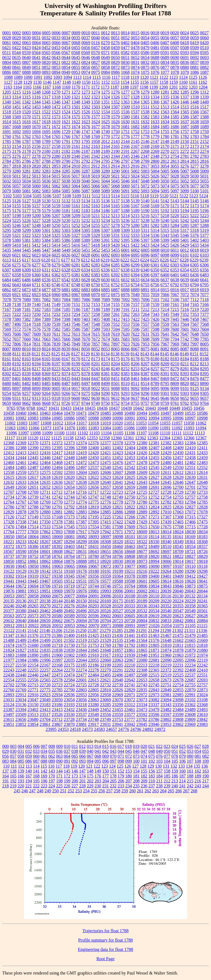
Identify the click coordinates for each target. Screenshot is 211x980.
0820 (46, 62)
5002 (135, 171)
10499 (178, 413)
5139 (135, 201)
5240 (165, 221)
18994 (154, 561)
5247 (26, 225)
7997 (195, 344)
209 (144, 781)
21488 (9, 640)
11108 (153, 433)
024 (175, 746)
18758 (45, 556)
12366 (189, 438)
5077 (195, 186)
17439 (166, 522)
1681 (125, 127)
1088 (8, 77)
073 (136, 756)
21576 (154, 640)
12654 (69, 487)
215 (190, 781)
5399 (165, 240)
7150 (66, 304)
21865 (142, 650)
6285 (115, 265)
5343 (165, 235)
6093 (115, 255)
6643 (16, 285)
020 (144, 746)
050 (167, 751)
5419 (105, 245)
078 (175, 756)
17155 (45, 517)
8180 (155, 359)
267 (186, 791)
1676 (86, 127)
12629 (178, 477)
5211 (95, 216)
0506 (165, 48)
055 (206, 751)
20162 (93, 601)
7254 (76, 314)
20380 (21, 611)
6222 (125, 260)
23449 (93, 710)
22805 (93, 690)
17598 (118, 527)
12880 (45, 512)
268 (194, 791)
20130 (178, 596)
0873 (125, 67)
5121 (174, 196)
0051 (115, 38)
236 (144, 786)
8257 (155, 369)
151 (113, 771)
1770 (105, 137)
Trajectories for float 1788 (105, 931)
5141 (155, 201)
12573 (33, 472)
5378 (7, 240)
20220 (166, 601)
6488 (36, 280)
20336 (142, 606)
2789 (56, 161)
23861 (45, 724)
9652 (185, 398)
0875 (145, 67)
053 (190, 751)
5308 (115, 230)
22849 (166, 690)
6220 (115, 260)
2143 (115, 141)
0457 (96, 48)
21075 (178, 626)
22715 (33, 685)
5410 (16, 245)
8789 (155, 384)
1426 (175, 102)
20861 (190, 621)
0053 (135, 38)
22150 (21, 665)
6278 (46, 265)
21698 (45, 645)
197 (52, 781)
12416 (45, 453)
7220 (204, 309)
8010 (26, 349)
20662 (57, 621)
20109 (142, 596)
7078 (7, 300)
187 (182, 776)
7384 (36, 319)
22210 (130, 665)
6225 (155, 260)
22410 (202, 670)
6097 (155, 255)
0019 (165, 33)
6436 (195, 275)
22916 (33, 695)
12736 (21, 497)
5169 (155, 206)
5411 (26, 245)
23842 (202, 719)
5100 (195, 191)
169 (44, 776)
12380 (142, 443)
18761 (57, 556)
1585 (175, 117)
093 (82, 761)
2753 (165, 156)
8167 (66, 359)
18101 (130, 537)
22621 (105, 680)
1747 (86, 132)
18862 (45, 561)
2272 (185, 151)
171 (59, 776)
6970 (96, 295)
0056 (165, 38)
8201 (96, 364)
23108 (202, 700)
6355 (195, 270)
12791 (57, 507)
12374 (81, 443)
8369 (46, 374)
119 (74, 766)
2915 (125, 166)
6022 (26, 255)
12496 (69, 467)
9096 (165, 388)
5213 (115, 216)
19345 (69, 576)
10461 (33, 413)
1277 (125, 92)
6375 (66, 275)
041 (98, 751)
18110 (142, 537)
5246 (16, 225)
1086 (195, 72)
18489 (154, 547)
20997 (142, 626)
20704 (105, 621)
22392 (178, 670)
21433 (105, 635)
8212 (195, 364)
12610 (154, 472)
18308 (105, 542)
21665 (190, 640)
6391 (105, 275)
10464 (57, 413)
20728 (130, 621)
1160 (183, 82)
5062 (56, 186)
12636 (57, 482)
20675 (69, 621)
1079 (185, 72)
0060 (204, 38)
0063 (26, 43)
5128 (36, 201)
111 (14, 766)
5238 (145, 221)
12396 (69, 448)
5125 (7, 201)
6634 (145, 280)
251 (63, 791)
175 (90, 776)
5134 (86, 201)
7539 (56, 324)
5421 (125, 245)
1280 (155, 92)
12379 (130, 443)
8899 (36, 388)
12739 (33, 497)
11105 (118, 433)
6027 (76, 255)
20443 (33, 611)
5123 (194, 196)
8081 (155, 349)
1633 (155, 122)
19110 (190, 566)
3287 (86, 171)
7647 (185, 334)
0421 (7, 48)
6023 (36, 255)
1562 (155, 112)
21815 (190, 645)
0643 (56, 57)
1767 (76, 137)
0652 (135, 57)
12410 (190, 448)
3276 (185, 166)
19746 (105, 586)
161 (190, 771)
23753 (118, 719)
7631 (145, 334)
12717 (93, 492)
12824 (154, 507)
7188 (96, 309)
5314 (155, 230)
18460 (118, 547)
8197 (56, 364)
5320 (7, 235)
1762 (26, 137)
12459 (202, 458)
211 (159, 781)
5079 (7, 191)
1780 (165, 137)
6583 (76, 280)
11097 (23, 433)
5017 (76, 176)
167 (29, 776)
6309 (26, 270)
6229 (194, 260)
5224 (7, 221)
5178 (36, 211)
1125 (193, 77)
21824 (9, 650)
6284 (105, 265)
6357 (7, 275)
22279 (105, 670)
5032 (7, 181)
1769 (96, 137)
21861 (130, 650)
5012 (26, 176)
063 (59, 756)
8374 (66, 374)
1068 (125, 72)
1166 (37, 87)
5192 (165, 211)
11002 (10, 423)
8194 (36, 364)
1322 (86, 97)
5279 (125, 225)
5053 (195, 181)
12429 (166, 453)
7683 (125, 339)
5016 (66, 176)
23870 (69, 724)
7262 (125, 314)
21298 (166, 631)
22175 (69, 665)
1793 (76, 141)
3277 (195, 166)
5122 (184, 196)
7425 (145, 319)
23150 (33, 705)
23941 (118, 724)
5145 (195, 201)
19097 (166, 566)
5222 (195, 216)
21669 (202, 640)
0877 (165, 67)
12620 (69, 477)
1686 (175, 127)
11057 (177, 423)
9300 (155, 393)
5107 (57, 196)
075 (152, 756)
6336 (105, 270)
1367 (165, 102)
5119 (154, 196)
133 (182, 766)
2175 (7, 151)
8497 (86, 384)
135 (197, 766)
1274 (96, 92)
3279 (7, 171)
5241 (175, 221)
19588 (118, 581)
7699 (155, 339)
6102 (195, 255)
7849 (76, 344)
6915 (165, 290)
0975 (96, 72)
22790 (69, 690)
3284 (56, 171)
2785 (16, 161)
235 (136, 786)
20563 (9, 616)
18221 (9, 542)
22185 (81, 665)
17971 (118, 532)
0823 (76, 62)
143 (52, 771)
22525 (178, 675)
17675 (166, 527)
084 (13, 761)
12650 (21, 487)
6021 (16, 255)
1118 (125, 77)
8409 (46, 379)
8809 (175, 384)
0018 (155, 33)
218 (5, 786)
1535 (115, 112)
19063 (57, 566)
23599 (178, 714)
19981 (93, 591)
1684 (155, 127)
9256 (16, 393)
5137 (115, 201)
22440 (21, 675)
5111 (86, 196)
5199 (26, 216)
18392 (57, 547)
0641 (36, 57)
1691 (7, 132)
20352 (166, 606)
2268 (145, 151)
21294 (154, 631)
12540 (105, 467)
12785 (202, 502)
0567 (66, 53)
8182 (165, 359)
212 (167, 781)
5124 (204, 196)
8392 (175, 374)
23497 (9, 714)
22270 (69, 670)
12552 (202, 467)
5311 (145, 230)
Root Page (105, 959)
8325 (16, 374)
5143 (175, 201)
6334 (86, 270)
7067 (175, 295)
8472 (175, 379)
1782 (185, 137)
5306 (96, 230)
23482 (166, 710)
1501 (76, 107)
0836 (185, 62)
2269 (155, 151)
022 (159, 746)
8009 (16, 349)
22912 (21, 695)
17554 (93, 527)
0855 (76, 67)
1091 (38, 77)
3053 (155, 166)
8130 (95, 354)
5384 (46, 240)
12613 (190, 472)
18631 (81, 551)
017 (121, 746)
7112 (195, 300)
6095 (135, 255)
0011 (95, 33)
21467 (166, 635)
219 (13, 786)
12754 (166, 497)
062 (52, 756)
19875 (202, 586)
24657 (112, 729)
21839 (69, 650)
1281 (165, 92)
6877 (46, 290)
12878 (21, 512)
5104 (27, 196)
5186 (105, 211)
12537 (93, 467)
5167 (135, 206)
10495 (154, 413)
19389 (142, 576)
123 (105, 766)
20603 (118, 616)
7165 (195, 304)
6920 (7, 295)
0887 (16, 72)
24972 (160, 729)
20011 (154, 591)
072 (129, 756)
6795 (204, 285)
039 (82, 751)
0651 (125, 57)
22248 (21, 670)
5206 (46, 216)
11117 (10, 438)
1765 (56, 137)
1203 (193, 87)
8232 (76, 369)
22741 (130, 685)
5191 (155, 211)
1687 (185, 127)
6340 (145, 270)
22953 (81, 695)
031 (21, 751)
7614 (86, 334)
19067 (94, 566)
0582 (125, 53)
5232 (86, 221)
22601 (81, 680)
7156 (125, 304)
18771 (81, 556)
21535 (118, 640)
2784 (7, 161)
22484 (93, 675)
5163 (96, 206)
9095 (155, 388)
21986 (33, 660)
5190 (145, 211)
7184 (56, 309)
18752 (33, 556)
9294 (135, 393)
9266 (66, 393)
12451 (105, 458)
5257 (105, 225)
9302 (175, 393)
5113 (106, 196)
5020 (105, 176)
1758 (195, 132)
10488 (118, 413)
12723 (118, 492)
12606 (105, 472)
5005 (165, 171)
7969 (175, 344)
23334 (142, 705)
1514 (175, 107)
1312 (204, 92)
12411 (202, 448)
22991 (190, 695)
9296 (145, 393)
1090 (28, 77)
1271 (66, 92)
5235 (115, 221)
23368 (202, 705)
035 (52, 751)
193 (21, 781)
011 (75, 746)
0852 (46, 67)
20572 (21, 616)
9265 (56, 393)
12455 (154, 458)
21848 (105, 650)
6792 (175, 285)
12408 (166, 448)
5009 (204, 171)
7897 (115, 344)
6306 (204, 265)
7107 (185, 300)
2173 (195, 146)
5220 (175, 216)
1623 (86, 122)
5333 (135, 235)
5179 (46, 211)
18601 (45, 551)
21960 (166, 655)
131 (166, 766)
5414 (56, 245)
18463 (130, 547)
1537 (135, 112)
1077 (165, 72)
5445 (26, 250)
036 (59, 751)
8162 (16, 359)
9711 (56, 403)
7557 (145, 324)
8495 (76, 384)
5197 (7, 216)
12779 (130, 502)
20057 (21, 596)
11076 (70, 428)
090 (59, 761)
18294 (69, 542)
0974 (86, 72)
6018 (195, 250)
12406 (142, 448)
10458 (9, 413)
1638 (195, 122)
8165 (46, 359)
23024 (202, 695)
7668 (76, 339)
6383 (96, 275)
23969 (190, 724)
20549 (190, 611)
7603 (195, 329)
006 (36, 746)
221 (29, 786)
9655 (195, 398)
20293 (93, 606)
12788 (33, 507)
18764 (69, 556)
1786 (16, 141)
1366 (155, 102)
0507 (175, 48)
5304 (76, 230)
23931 (105, 724)
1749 (105, 132)
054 (198, 751)
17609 (130, 527)
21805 (154, 645)
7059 (155, 295)
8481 (16, 384)
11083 (94, 428)
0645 (76, 57)
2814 (185, 161)
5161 (76, 206)
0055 (155, 38)
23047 (33, 700)
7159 (155, 304)
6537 (56, 280)
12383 (178, 443)
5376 (195, 235)
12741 (45, 497)
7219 (195, 309)
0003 (26, 33)
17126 (9, 517)
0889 (36, 72)
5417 (86, 245)
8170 (76, 359)
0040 (96, 38)
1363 (125, 102)
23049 (45, 700)
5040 (86, 181)
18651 (105, 551)
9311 (16, 398)
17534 (57, 527)
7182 (36, 309)
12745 (81, 497)
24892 (148, 729)
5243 (195, 221)
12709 (33, 492)
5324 (46, 235)
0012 (105, 33)
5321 (16, 235)
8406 (26, 379)
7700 (165, 339)
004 (21, 746)
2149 (175, 141)
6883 (86, 290)
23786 (154, 719)
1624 (96, 122)
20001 (130, 591)
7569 (7, 329)
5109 (77, 196)
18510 (166, 547)
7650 (204, 334)
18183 (202, 537)
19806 (142, 586)
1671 (46, 127)
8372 (56, 374)
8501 (115, 384)
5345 (175, 235)
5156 (26, 206)
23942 (130, 724)
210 (152, 781)
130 (159, 766)
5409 (7, 245)
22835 (142, 690)
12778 (118, 502)
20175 (118, 601)
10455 (187, 408)
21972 (190, 655)
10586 (202, 413)
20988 (118, 626)
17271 (154, 517)
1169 (66, 87)
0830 (125, 62)
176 (98, 776)
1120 (144, 77)
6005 (145, 250)
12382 (166, 443)
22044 (81, 660)
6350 (155, 270)
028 (206, 746)
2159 (66, 146)
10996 (178, 418)
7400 (76, 319)
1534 (105, 112)
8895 (7, 388)
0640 (26, 57)
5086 (76, 191)
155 (144, 771)
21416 (81, 635)
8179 (145, 359)
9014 (66, 388)
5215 (135, 216)
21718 (57, 645)
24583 (99, 729)
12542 (130, 467)
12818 (81, 507)
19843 (166, 586)
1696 (56, 132)
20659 (45, 621)
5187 (115, 211)
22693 (202, 680)
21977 (9, 660)
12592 (57, 472)
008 (52, 746)
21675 (21, 645)
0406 (155, 43)
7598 (155, 329)
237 (152, 786)
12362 (141, 438)
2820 (36, 166)
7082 (46, 300)
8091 (204, 349)
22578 (57, 680)
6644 (26, 285)
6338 (125, 270)
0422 (16, 48)
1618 (46, 122)
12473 (93, 463)
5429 (185, 245)
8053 (105, 349)
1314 (16, 97)
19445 (33, 581)
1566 (195, 112)
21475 (178, 635)
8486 (56, 384)
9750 (105, 403)
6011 (175, 250)
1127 (8, 82)
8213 (204, 364)
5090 (115, 191)
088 (44, 761)
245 (17, 791)
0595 (204, 53)
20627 (190, 616)
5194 (185, 211)
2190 (115, 151)
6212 (85, 260)
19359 (105, 576)
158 (167, 771)
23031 (9, 700)
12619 (57, 477)
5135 (96, 201)
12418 (69, 453)
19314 (21, 576)
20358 (190, 606)
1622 (76, 122)
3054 (165, 166)
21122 (9, 631)
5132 (66, 201)
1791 (66, 141)
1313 (7, 97)
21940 (142, 655)
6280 (66, 265)
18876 (69, 561)
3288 (96, 171)
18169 (190, 537)
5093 (145, 191)
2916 (135, 166)
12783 (178, 502)
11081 (81, 428)
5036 (46, 181)
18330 (154, 542)
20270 (45, 606)
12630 (190, 477)
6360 (36, 275)
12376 (93, 443)
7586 (76, 329)
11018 (94, 423)
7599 (165, 329)
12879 (33, 512)
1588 (204, 117)
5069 (125, 186)
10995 (166, 418)
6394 (135, 275)
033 (36, 751)
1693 (26, 132)
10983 (33, 418)
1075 (145, 72)
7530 (46, 324)
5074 (165, 186)
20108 (130, 596)
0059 (195, 38)
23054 (69, 700)
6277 (36, 265)
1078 (175, 72)
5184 (96, 211)
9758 (155, 403)
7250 (36, 314)
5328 (86, 235)
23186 (57, 705)
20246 (9, 606)
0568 (76, 53)
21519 (81, 640)
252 (71, 791)
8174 (105, 359)
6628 (86, 280)
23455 (118, 710)
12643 (142, 482)
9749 (96, 403)
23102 (190, 700)
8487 (66, 384)
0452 (46, 48)
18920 (105, 561)
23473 (142, 710)
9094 (145, 388)
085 (21, 761)
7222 (16, 314)
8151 (194, 354)
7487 (7, 324)
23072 (130, 700)
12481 (178, 463)
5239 (155, 221)
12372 (57, 443)
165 (13, 776)
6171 (56, 260)
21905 (81, 655)
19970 (69, 591)
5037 (56, 181)
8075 (145, 349)
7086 (86, 300)
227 (75, 786)
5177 (26, 211)
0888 (26, 72)
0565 (46, 53)
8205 (125, 364)
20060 (45, 596)
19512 (69, 581)
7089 (106, 300)
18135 (166, 537)
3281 (26, 171)
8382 (115, 374)
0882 (204, 67)
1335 (165, 97)
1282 (175, 92)
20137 (33, 601)
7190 (115, 309)
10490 (130, 413)
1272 (76, 92)
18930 (118, 561)
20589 (69, 616)
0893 (46, 72)
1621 (66, 122)
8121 (36, 354)
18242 (33, 542)
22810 (105, 690)
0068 (76, 43)
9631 (105, 398)
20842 (178, 621)
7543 (66, 324)
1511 (145, 107)
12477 (130, 463)
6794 (195, 285)
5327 (76, 235)
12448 (69, 458)
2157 (46, 146)
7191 (125, 309)
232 (113, 786)
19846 (178, 586)
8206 (135, 364)
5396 (135, 240)
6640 (195, 280)
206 (121, 781)
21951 (154, 655)
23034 (21, 700)
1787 (26, 141)
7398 (66, 319)
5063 (66, 186)
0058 (185, 38)
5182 (76, 211)
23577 (130, 714)
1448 (195, 102)
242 (190, 786)
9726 (66, 403)
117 (59, 766)
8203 (105, 364)
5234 (105, 221)
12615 (9, 477)
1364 (135, 102)
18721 (190, 551)
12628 (166, 477)
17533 (45, 527)
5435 (7, 250)
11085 (117, 428)
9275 (86, 393)
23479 (154, 710)
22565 (45, 680)
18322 (142, 542)
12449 (81, 458)
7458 (195, 319)
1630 (125, 122)
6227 (174, 260)
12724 (130, 492)
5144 (185, 201)
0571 (105, 53)
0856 (86, 67)
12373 (69, 443)
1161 (193, 82)
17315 (190, 517)
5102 (7, 196)
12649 (9, 487)
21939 (130, 655)
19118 (202, 566)
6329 (76, 270)
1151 (96, 82)
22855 (178, 690)
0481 (155, 48)
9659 (7, 403)
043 (113, 751)
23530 (69, 714)
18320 (118, 542)
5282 (155, 225)
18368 (202, 542)
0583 (135, 53)
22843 (154, 690)
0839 (204, 62)
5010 (7, 176)
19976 (81, 591)
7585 (66, 329)
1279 (145, 92)
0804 (7, 62)
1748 (96, 132)
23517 (45, 714)
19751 (118, 586)
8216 (26, 369)
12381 (154, 443)
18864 (57, 561)
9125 (195, 388)
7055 (145, 295)
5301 (46, 230)
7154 (105, 304)
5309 (125, 230)
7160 (165, 304)
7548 (96, 324)
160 (182, 771)
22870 (190, 690)
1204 (203, 87)
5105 (37, 196)
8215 (16, 369)
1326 (115, 97)
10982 (21, 418)
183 (152, 776)
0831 (135, 62)
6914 (155, 290)
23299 (118, 705)
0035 (76, 38)
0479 (145, 48)
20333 (130, 606)
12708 (21, 492)
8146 (174, 354)
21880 (202, 650)
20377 (9, 611)
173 (75, 776)
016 (113, 746)
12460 (9, 463)
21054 (166, 626)
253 (79, 791)
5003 (145, 171)
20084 (82, 596)
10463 (45, 413)
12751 (142, 497)
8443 (76, 379)
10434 (78, 408)
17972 (130, 532)
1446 (185, 102)
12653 (57, 487)
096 (105, 761)
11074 (58, 428)
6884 (96, 290)
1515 (185, 107)
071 (121, 756)
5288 (204, 225)
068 (98, 756)
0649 (105, 57)
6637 (165, 280)
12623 (105, 477)
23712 (57, 719)
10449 (175, 408)
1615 (16, 122)
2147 (155, 141)
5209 (76, 216)
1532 (96, 112)
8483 (36, 384)
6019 (204, 250)
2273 (195, 151)
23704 (45, 719)
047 (144, 751)
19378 (130, 576)
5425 (165, 245)
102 (152, 761)
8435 (66, 379)
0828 (105, 62)
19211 (130, 571)
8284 (195, 369)
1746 (76, 132)
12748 (105, 497)
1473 (66, 107)
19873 (190, 586)
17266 (130, 517)
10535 (190, 413)
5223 (204, 216)
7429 (165, 319)
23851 (9, 724)
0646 (86, 57)
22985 (178, 695)
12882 (69, 512)
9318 (56, 398)
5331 (115, 235)
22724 (69, 685)
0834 (165, 62)
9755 (135, 403)
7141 (46, 304)
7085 (76, 300)
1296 (195, 92)
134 (189, 766)
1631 (135, 122)
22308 (142, 670)
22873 (202, 690)
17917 (81, 532)
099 (129, 761)
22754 (178, 685)
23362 (190, 705)
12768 (33, 502)
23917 (93, 724)
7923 (125, 344)
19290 (190, 571)
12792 (69, 507)
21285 (117, 631)
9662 (26, 403)
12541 (118, 467)
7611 (56, 334)
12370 (33, 443)
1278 (135, 92)
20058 (33, 596)
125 (120, 766)
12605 (93, 472)
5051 (175, 181)
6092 (105, 255)
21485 (202, 635)
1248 (36, 92)
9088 (115, 388)
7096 (145, 300)
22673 (166, 680)
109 (206, 761)
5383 (36, 240)
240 (175, 786)
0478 (135, 48)
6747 (66, 285)
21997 (57, 660)
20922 (33, 626)
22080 (142, 660)
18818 (142, 556)
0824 (86, 62)
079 (182, 756)
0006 (56, 33)
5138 (125, 201)
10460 (21, 413)
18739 (21, 556)
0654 (145, 57)
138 (13, 771)
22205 (118, 665)
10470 (69, 413)
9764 (204, 403)
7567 (195, 324)
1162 (203, 82)
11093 (189, 428)
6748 (76, 285)
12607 (118, 472)
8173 (96, 359)
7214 (165, 309)
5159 (56, 206)
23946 (154, 724)
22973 (154, 695)
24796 (136, 729)
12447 (57, 458)
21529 (105, 640)
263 (156, 791)
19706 (45, 586)
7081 (37, 300)
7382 (26, 319)
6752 (115, 285)
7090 (116, 300)
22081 (154, 660)
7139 (26, 304)
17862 (45, 532)
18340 (166, 542)
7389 (46, 319)
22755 (190, 685)
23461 (130, 710)
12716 (81, 492)
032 (29, 751)
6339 (135, 270)
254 (86, 791)
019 (136, 746)
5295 (7, 230)
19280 (178, 571)
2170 (165, 146)
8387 (145, 374)
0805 (16, 62)
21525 (93, 640)
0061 (7, 43)
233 (121, 786)
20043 (190, 591)
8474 (185, 379)
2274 (204, 151)
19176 (81, 571)
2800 (155, 161)
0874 (135, 67)
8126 (66, 354)
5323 (36, 235)
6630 (105, 280)
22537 (190, 675)
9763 (195, 403)
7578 (46, 329)
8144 (155, 354)
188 (190, 776)
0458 (105, 48)
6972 (105, 295)
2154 (16, 146)
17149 (33, 517)
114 (36, 766)
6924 (46, 295)
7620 (125, 334)
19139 (33, 571)
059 (29, 756)
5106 (47, 196)
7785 (204, 339)
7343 (155, 314)
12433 (202, 453)
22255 (33, 670)
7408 (105, 319)
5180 (56, 211)
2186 (76, 151)
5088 (96, 191)
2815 (195, 161)
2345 (125, 156)
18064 (33, 537)
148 (90, 771)
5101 (204, 191)
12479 (154, 463)
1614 (7, 122)
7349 (175, 314)
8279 (175, 369)
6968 (86, 295)
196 (44, 781)
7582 (56, 329)
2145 (135, 141)
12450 (93, 458)
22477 (81, 675)
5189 (135, 211)
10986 (69, 418)
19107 (178, 566)
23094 (166, 700)
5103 (17, 196)
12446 (45, 458)
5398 (155, 240)
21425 (93, 635)
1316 (36, 97)
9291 (115, 393)
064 (67, 756)
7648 (195, 334)
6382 (86, 275)
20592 (81, 616)
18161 (178, 537)
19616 (178, 581)
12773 (69, 502)
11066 (34, 428)
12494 (57, 467)
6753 (125, 285)
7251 (46, 314)
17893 (57, 532)
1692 (16, 132)
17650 (154, 527)
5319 (204, 230)
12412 (9, 453)
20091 (94, 596)
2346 (135, 156)
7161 (175, 304)
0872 (115, 67)
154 (136, 771)
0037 (86, 38)
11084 (105, 428)
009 (59, 746)
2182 (66, 151)
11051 (129, 423)
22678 (178, 680)
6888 (125, 290)
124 (112, 766)
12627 (154, 477)
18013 (154, 532)
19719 (69, 586)
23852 (21, 724)
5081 (26, 191)
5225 (16, 221)
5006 (175, 171)
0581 (115, 53)
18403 (69, 547)
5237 (135, 221)
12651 (33, 487)
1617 (36, 122)
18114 (154, 537)
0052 (125, 38)
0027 (204, 33)
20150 (81, 601)
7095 (135, 300)
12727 (154, 492)
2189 (105, 151)
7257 (86, 314)
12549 (166, 467)
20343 (154, 606)
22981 (166, 695)
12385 (202, 443)
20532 (142, 611)
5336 (155, 235)
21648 (166, 640)
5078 (204, 186)
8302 (7, 374)
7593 (105, 329)
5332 (125, 235)
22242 (202, 665)
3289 (105, 171)
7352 (185, 314)
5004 (155, 171)
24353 (63, 729)
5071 (135, 186)
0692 (195, 57)
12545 (154, 467)
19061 (45, 566)
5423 (145, 245)
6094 (125, 255)
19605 (154, 581)
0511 (6, 53)
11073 (46, 428)
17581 (105, 527)
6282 (86, 265)
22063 (118, 660)
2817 (7, 166)
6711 (36, 285)
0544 (16, 53)
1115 (97, 77)
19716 (57, 586)
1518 (7, 112)
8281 (185, 369)
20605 (130, 616)
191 (5, 781)
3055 (175, 166)
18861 (33, 561)
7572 (16, 329)
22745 (154, 685)
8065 (115, 349)
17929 (93, 532)
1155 (135, 82)
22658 (154, 680)
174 (82, 776)
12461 (21, 463)
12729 (178, 492)
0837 (195, 62)
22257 (45, 670)
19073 (118, 566)
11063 (10, 428)
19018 (202, 561)
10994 (154, 418)
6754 (135, 285)
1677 (96, 127)
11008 (46, 423)
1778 (145, 137)
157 (159, 771)
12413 (21, 453)
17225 (105, 517)
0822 (66, 62)
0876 (155, 67)
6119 (36, 260)
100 (136, 761)
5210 (86, 216)
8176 (125, 359)
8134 (105, 354)
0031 (36, 38)
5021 (115, 176)
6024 (46, 255)
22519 (166, 675)
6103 (204, 255)
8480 (7, 384)
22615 (93, 680)
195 (36, 781)
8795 (165, 384)
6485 (16, 280)
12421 (105, 453)
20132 (190, 596)
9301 (165, 393)
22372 (166, 670)
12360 (116, 438)
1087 (204, 72)
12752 (154, 497)
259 (125, 791)
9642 (145, 398)
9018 (86, 388)
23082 (154, 700)
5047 (135, 181)
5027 (165, 176)
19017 (190, 561)
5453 (105, 250)
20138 (45, 601)
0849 (26, 67)
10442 (138, 408)
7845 (66, 344)
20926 (45, 626)
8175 (115, 359)
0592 (175, 53)
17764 (9, 532)
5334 (145, 235)
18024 (178, 532)
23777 (130, 719)
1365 (145, 102)
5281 (145, 225)
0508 (185, 48)
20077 (70, 596)
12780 (142, 502)
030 (13, 751)
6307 (7, 270)
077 (167, 756)
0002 (16, 33)
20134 (202, 596)
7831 (36, 344)
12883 (81, 512)
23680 (33, 719)
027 (198, 746)
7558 (155, 324)
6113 (7, 260)
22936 (69, 695)
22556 (33, 680)
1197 (134, 87)
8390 (155, 374)
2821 (46, 166)
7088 (96, 300)
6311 (46, 270)
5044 (105, 181)
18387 (45, 547)
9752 (115, 403)
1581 (135, 117)
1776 (125, 137)
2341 (86, 156)
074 (144, 756)
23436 (81, 710)
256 (102, 791)
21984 (21, 660)
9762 (185, 403)
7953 (145, 344)
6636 (155, 280)
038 (75, 751)
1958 (96, 141)
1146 (47, 82)
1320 (66, 97)
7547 (86, 324)
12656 (93, 487)
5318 (195, 230)
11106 (130, 433)
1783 (195, 137)
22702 (9, 685)
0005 (46, 33)
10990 (118, 418)
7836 (46, 344)
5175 (7, 211)
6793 (185, 285)
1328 (135, 97)
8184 (185, 359)
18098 (118, 537)
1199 (154, 87)
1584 (165, 117)
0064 (36, 43)
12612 (178, 472)
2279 (46, 156)
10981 (9, 418)
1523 (56, 112)
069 (105, 756)
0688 (155, 57)
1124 (183, 77)
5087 (86, 191)
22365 (154, 670)
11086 (129, 428)
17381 (69, 522)
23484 (178, 710)
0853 (56, 67)
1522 (46, 112)
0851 (36, 67)
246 (25, 791)
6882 (76, 290)
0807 (26, 62)
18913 (93, 561)
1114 (87, 77)
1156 (144, 82)
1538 (145, 112)
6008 (155, 250)
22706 (21, 685)
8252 (125, 369)
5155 (16, 206)
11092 (177, 428)
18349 (178, 542)
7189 (105, 309)
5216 (145, 216)
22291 (118, 670)
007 (44, 746)
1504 (105, 107)
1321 (76, 97)
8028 (56, 349)
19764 (130, 586)
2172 (185, 146)
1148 (67, 82)
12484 (9, 467)
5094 (155, 191)
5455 (115, 250)
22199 (105, 665)
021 (152, 746)
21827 (21, 650)
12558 (9, 472)
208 (136, 781)
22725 (81, 685)
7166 (204, 304)
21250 (81, 631)
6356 (204, 270)
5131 (56, 201)
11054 (153, 423)
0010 (86, 33)
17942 (105, 532)
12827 (190, 507)
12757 (190, 497)
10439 (126, 408)
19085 (142, 566)
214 (182, 781)
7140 (36, 304)
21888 (21, 655)
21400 (69, 635)
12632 (9, 482)
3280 (16, 171)
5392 (115, 240)
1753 (145, 132)
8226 (66, 369)
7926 (135, 344)
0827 (96, 62)
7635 (155, 334)
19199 (118, 571)
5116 (135, 196)
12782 (166, 502)
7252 (56, 314)
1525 (76, 112)
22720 (45, 685)
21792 (130, 645)
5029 (185, 176)
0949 (66, 72)
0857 (96, 67)
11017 (81, 423)
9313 (36, 398)
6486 (26, 280)
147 (82, 771)
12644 (154, 482)
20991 (130, 626)
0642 (46, 57)
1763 (36, 137)
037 (67, 751)
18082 (82, 537)
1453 (36, 107)
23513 (33, 714)
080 (190, 756)
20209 (154, 601)
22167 (45, 665)
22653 (142, 680)
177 (105, 776)
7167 (7, 309)
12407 (154, 448)
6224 (145, 260)
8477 (204, 379)
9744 (86, 403)
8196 (46, 364)
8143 (145, 354)
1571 (36, 117)
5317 (185, 230)
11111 (177, 433)
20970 (94, 626)
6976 (125, 295)
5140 (145, 201)
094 (90, 761)
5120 (164, 196)
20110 (154, 596)
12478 (142, 463)
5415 (66, 245)
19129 (21, 571)
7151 (76, 304)
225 (59, 786)
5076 (185, 186)
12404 (130, 448)
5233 (96, 221)
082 (206, 756)
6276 (26, 265)
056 (5, 756)
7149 (56, 304)
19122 (9, 571)
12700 (178, 487)
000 (5, 746)
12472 (81, 463)
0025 (195, 33)
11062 (201, 423)
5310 (135, 230)
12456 (166, 458)
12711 (45, 492)
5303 (66, 230)
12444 (21, 458)
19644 (9, 586)
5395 (125, 240)
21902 (69, 655)
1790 (56, 141)
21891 (45, 655)
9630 (96, 398)
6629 (96, 280)
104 (167, 761)
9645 (155, 398)
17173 (69, 517)
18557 (202, 547)
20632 (9, 621)
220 (21, 786)
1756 (175, 132)
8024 (46, 349)
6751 (105, 285)
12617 (33, 477)
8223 (56, 369)
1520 (26, 112)
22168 (57, 665)
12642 (130, 482)
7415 (125, 319)
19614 (166, 581)
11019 (105, 423)
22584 (69, 680)
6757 (165, 285)
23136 (21, 705)
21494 (33, 640)
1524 (66, 112)
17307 (166, 517)
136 (205, 766)
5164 (105, 206)
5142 (165, 201)
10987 (81, 418)
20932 (57, 626)
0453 (56, 48)
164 (5, 776)
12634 (33, 482)
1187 (115, 87)
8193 (26, 364)
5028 (175, 176)
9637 (135, 398)
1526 (86, 112)
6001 (125, 250)
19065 (70, 566)
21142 (33, 631)
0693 (204, 57)
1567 (204, 112)
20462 (45, 611)
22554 (9, 680)
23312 (130, 705)
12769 (45, 502)
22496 (118, 675)
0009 (76, 33)
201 (82, 781)
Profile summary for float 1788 (105, 940)
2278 (36, 156)
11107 (142, 433)
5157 (36, 206)
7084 (66, 300)
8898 (26, 388)
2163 (96, 146)
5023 (125, 176)
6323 (56, 270)
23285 (105, 705)
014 (98, 746)
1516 (195, 107)
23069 (105, 700)
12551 (190, 467)
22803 (81, 690)
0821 (56, 62)
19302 (9, 576)
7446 (185, 319)
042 (105, 751)
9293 (125, 393)
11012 (58, 423)
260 (132, 791)
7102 (165, 300)
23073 (142, 700)
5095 (165, 191)
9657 (204, 398)
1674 (76, 127)
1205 (7, 92)
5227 (36, 221)
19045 (21, 566)
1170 (76, 87)
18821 (166, 556)
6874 (36, 290)
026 (190, 746)
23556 (105, 714)
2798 (135, 161)
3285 (66, 171)
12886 (118, 512)
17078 (202, 512)
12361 (129, 438)
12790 (45, 507)
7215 (175, 309)
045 (129, 751)
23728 (69, 719)
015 (105, 746)
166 (21, 776)
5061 (46, 186)
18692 (154, 551)
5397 (145, 240)
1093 (58, 77)
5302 (56, 230)
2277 (26, 156)
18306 (93, 542)
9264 (46, 393)
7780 (195, 339)
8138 (115, 354)
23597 (166, 714)
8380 (96, 374)
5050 (165, 181)
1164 (17, 87)
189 (198, 776)
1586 (185, 117)
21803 (142, 645)
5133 (76, 201)
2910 (76, 166)
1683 (145, 127)
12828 (202, 507)
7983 (185, 344)
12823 (142, 507)
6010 (165, 250)
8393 (185, 374)
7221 (7, 314)
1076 (155, 72)
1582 (145, 117)
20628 (202, 616)
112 (21, 766)
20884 (202, 621)
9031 (105, 388)
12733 (202, 492)
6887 (115, 290)
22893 (9, 695)
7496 (16, 324)
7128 (7, 304)
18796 (118, 556)
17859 (33, 532)
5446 (36, 250)
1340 (7, 102)
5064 (76, 186)
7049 (135, 295)
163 (206, 771)
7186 (76, 309)
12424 (130, 453)
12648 (202, 482)
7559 (165, 324)
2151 (195, 141)
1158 (164, 82)
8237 (86, 369)
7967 (165, 344)
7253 (66, 314)
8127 (76, 354)
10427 (42, 408)
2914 (115, 166)
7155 (115, 304)
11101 (71, 433)
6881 (66, 290)
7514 (26, 324)
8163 (26, 359)
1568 (7, 117)
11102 (83, 433)
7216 (185, 309)
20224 (178, 601)
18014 (166, 532)
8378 (86, 374)
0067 (66, 43)
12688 (142, 487)
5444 (16, 250)
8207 (145, 364)
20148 (69, 601)
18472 (142, 547)
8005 (204, 344)
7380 (16, 319)
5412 (36, 245)
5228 (46, 221)
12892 (154, 512)
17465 (178, 522)
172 (67, 776)
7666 (66, 339)
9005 (56, 388)
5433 (195, 245)
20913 (21, 626)
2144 (125, 141)
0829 (115, 62)
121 (89, 766)
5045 (115, 181)
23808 (178, 719)
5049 (155, 181)
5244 (204, 221)
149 (98, 771)
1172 (95, 87)
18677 (142, 551)
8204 (115, 364)
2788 (46, 161)
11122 (45, 438)
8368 (36, 374)
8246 (105, 369)
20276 (69, 606)
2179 (36, 151)
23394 (21, 710)
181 (136, 776)
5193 (175, 211)
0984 (105, 72)
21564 (142, 640)
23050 (57, 700)
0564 (36, 53)
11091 (165, 428)
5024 (135, 176)
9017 (76, 388)
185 (167, 776)
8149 (184, 354)
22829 (130, 690)
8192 (16, 364)
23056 (81, 700)
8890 (204, 384)
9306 (7, 398)
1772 (115, 137)
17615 (142, 527)
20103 (118, 596)
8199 (76, 364)
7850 (86, 344)
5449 (66, 250)
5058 (26, 186)
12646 (178, 482)
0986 (115, 72)
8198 (66, 364)
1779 (155, 137)
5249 (46, 225)
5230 (66, 221)
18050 (9, 537)
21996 (45, 660)
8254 (145, 369)
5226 (26, 221)
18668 (130, 551)
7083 (56, 300)
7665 (56, 339)
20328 (105, 606)
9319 (66, 398)
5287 (195, 225)
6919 (204, 290)
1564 (175, 112)
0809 (36, 62)
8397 (7, 379)
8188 (204, 359)
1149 (76, 82)
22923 (45, 695)
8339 (26, 374)
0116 (95, 43)
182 (144, 776)
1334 (155, 97)
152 (121, 771)
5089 (105, 191)
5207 (56, 216)
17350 (45, 522)
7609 (36, 334)
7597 (145, 329)
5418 (96, 245)
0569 (86, 53)
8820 (185, 384)
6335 (96, 270)
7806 (16, 344)
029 (5, 751)
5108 (67, 196)
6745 (46, 285)
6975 (115, 295)
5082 (36, 191)
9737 (76, 403)
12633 (21, 482)
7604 (204, 329)
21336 (202, 631)
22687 (190, 680)
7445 (175, 319)
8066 (125, 349)
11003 (22, 423)
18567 (9, 551)
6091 (96, 255)
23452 (105, 710)
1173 (105, 87)
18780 (93, 556)
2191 (125, 151)
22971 (130, 695)
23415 (57, 710)
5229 (56, 221)
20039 (166, 591)
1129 (28, 82)
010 (67, 746)
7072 (185, 295)
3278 (204, 166)
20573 (33, 616)
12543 (142, 467)
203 (98, 781)
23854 (33, 724)
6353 (175, 270)
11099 (47, 433)
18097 (106, 537)
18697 (166, 551)
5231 (76, 221)
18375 (21, 547)
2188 (96, 151)
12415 (33, 453)
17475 (202, 522)
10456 (199, 408)
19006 (166, 561)
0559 (26, 53)
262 (148, 791)
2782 (195, 156)
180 (129, 776)
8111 (17, 354)
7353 (195, 314)
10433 (66, 408)
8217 (36, 369)
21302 (178, 631)
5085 (66, 191)
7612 (66, 334)
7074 (195, 295)
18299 (81, 542)
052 (182, 751)
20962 (82, 626)
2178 (26, 151)
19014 (178, 561)
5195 (195, 211)
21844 (81, 650)
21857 (118, 650)
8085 (175, 349)
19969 (57, 591)
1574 (66, 117)
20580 (57, 616)
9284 (96, 393)
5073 (155, 186)
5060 (36, 186)
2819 (26, 166)
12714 (69, 492)
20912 (9, 626)
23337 (154, 705)
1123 (173, 77)
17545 (69, 527)
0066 (56, 43)
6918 (195, 290)
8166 (56, 359)
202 (90, 781)
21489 (21, 640)
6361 (46, 275)
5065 (86, 186)
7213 (155, 309)
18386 (33, 547)
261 (140, 791)
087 (36, 761)
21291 (141, 631)
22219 (166, 665)
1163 (8, 87)
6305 (195, 265)
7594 (115, 329)
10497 (166, 413)
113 (29, 766)
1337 (185, 97)
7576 (36, 329)
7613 (76, 334)
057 (13, 756)
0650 (115, 57)
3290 (115, 171)
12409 (178, 448)
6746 (56, 285)
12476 (118, 463)
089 (52, 761)
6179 (76, 260)
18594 (33, 551)
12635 (45, 482)
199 (67, 781)
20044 (202, 591)
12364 (165, 438)
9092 (135, 388)
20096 (106, 596)
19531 (81, 581)
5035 (36, 181)
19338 (57, 576)
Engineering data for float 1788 (106, 949)
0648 (96, 57)
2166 (125, 146)
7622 (135, 334)
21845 (93, 650)
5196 (204, 211)
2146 (145, 141)
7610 (46, 334)
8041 (76, 349)
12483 (202, 463)
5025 (145, 176)
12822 (130, 507)
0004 (36, 33)
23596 (154, 714)
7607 (26, 334)
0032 (46, 38)
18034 (202, 532)
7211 (135, 309)
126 (128, 766)
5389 (86, 240)
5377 (204, 235)
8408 (36, 379)
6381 (76, 275)
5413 (46, 245)
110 (6, 766)
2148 (165, 141)
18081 (70, 537)
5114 (115, 196)
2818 (16, 166)
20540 (166, 611)
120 (82, 766)
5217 (155, 216)
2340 (76, 156)
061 (44, 756)
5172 (185, 206)
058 (21, 756)
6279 (56, 265)
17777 (21, 532)
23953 (166, 724)
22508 (142, 675)
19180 (93, 571)
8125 (56, 354)
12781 (154, 502)
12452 (118, 458)
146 (75, 771)
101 (144, 761)
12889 (142, 512)
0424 (36, 48)
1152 (105, 82)
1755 (165, 132)
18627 (69, 551)
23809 (190, 719)
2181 (56, 151)
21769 (105, 645)
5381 (26, 240)
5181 (66, 211)
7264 (145, 314)
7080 (27, 300)
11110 (165, 433)
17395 (93, 522)
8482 (26, 384)
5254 (86, 225)
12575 (45, 472)
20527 (118, 611)
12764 (9, 502)
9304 (195, 393)
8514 (145, 384)
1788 (36, 141)
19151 (57, 571)
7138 (16, 304)
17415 (105, 522)
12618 (45, 477)
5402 (195, 240)
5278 (115, 225)
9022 (96, 388)
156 (152, 771)
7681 (115, 339)
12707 (9, 492)
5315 (165, 230)
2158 (56, 146)
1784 (204, 137)
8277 (165, 369)
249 (48, 791)
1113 (77, 77)
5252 (76, 225)
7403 (86, 319)
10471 (81, 413)
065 (75, 756)
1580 (125, 117)
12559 (21, 472)
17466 (190, 522)
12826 (178, 507)
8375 (76, 374)
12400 (93, 448)
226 (67, 786)
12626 (142, 477)
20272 (57, 606)
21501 (57, 640)
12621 (81, 477)
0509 (195, 48)
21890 (33, 655)
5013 (36, 176)
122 (97, 766)
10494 (142, 413)
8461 (135, 379)
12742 (57, 497)
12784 (190, 502)
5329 (96, 235)
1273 (86, 92)
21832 (33, 650)
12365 (177, 438)
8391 (165, 374)
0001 (7, 33)
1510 (135, 107)
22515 (154, 675)
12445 (33, 458)
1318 (56, 97)
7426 (155, 319)
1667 (7, 127)
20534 (154, 611)
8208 (155, 364)
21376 (33, 635)
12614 (202, 472)
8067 (135, 349)
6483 (204, 275)
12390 (33, 448)
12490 (45, 467)
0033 (56, 38)
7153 (96, 304)
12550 (178, 467)
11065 (22, 428)
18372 (9, 547)
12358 (104, 438)
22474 (69, 675)
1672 (56, 127)
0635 (16, 57)
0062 (16, 43)
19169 (69, 571)
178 (113, 776)
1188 (125, 87)
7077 (204, 295)
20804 (142, 621)
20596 (93, 616)
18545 (178, 547)
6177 (66, 260)
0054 (145, 38)
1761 (16, 137)
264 (163, 791)
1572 (46, 117)
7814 (26, 344)
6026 (66, 255)
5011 (16, 176)
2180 (46, 151)
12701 (190, 487)
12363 (153, 438)
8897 (16, 388)
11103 (94, 433)
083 (5, 761)
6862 (7, 290)
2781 (185, 156)
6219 (105, 260)
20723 (118, 621)
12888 (130, 512)
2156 (36, 146)
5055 (204, 181)
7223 (26, 314)
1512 (155, 107)
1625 (105, 122)
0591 (165, 53)
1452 (26, 107)
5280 (135, 225)
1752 (135, 132)
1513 (165, 107)
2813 (175, 161)
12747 (93, 497)
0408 (175, 43)
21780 (118, 645)
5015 (56, 176)
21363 (21, 635)
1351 (105, 102)
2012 (105, 141)
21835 (45, 650)
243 (198, 786)
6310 (36, 270)
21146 (45, 631)
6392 (115, 275)
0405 (145, 43)
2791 (76, 161)
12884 (93, 512)
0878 (175, 67)
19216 (142, 571)
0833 (155, 62)
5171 (175, 206)
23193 (69, 705)
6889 (135, 290)
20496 (81, 611)
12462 (33, 463)
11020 (117, 423)
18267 (45, 542)
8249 (115, 369)
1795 (86, 141)
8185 (195, 359)
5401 (185, 240)
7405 (96, 319)
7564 (185, 324)
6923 (36, 295)
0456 (86, 48)
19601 (142, 581)
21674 (9, 645)
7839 (56, 344)
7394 (56, 319)
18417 (81, 547)
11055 (165, 423)
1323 (96, 97)
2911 (86, 166)
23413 (45, 710)
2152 (204, 141)
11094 (201, 428)
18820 (154, 556)
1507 (115, 107)
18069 (57, 537)
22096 (190, 660)
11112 (188, 433)
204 (105, 781)
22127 (9, 665)
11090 (153, 428)
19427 (202, 576)
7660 (26, 339)
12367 (201, 438)
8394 (195, 374)
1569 (16, 117)
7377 (204, 314)
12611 (166, 472)
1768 (86, 137)
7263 (135, 314)
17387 (81, 522)
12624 (118, 477)
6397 (155, 275)
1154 (125, 82)
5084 (56, 191)
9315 (46, 398)
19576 (93, 581)
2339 (66, 156)
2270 (165, 151)
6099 (175, 255)
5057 (16, 186)
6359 (26, 275)
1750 (115, 132)
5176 (16, 211)
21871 (154, 650)
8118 (26, 354)
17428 (130, 522)
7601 (185, 329)
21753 (93, 645)
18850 (9, 561)
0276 (115, 43)
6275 (16, 265)
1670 (36, 127)
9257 (26, 393)
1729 (66, 132)
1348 (76, 102)
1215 (16, 92)
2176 (16, 151)
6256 (7, 265)
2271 (175, 151)
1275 (105, 92)
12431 (190, 453)
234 (129, 786)
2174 (204, 146)
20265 (33, 606)
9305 (204, 393)
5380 (16, 240)
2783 (204, 156)
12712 (57, 492)
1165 (27, 87)
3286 (76, 171)
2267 (135, 151)
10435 (90, 408)
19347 (81, 576)
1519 (16, 112)
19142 (45, 571)
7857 (96, 344)
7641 (165, 334)
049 (159, 751)
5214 (125, 216)
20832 (154, 621)
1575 (76, 117)
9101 (185, 388)
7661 (36, 339)
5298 (16, 230)
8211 (184, 364)
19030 (9, 566)
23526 (57, 714)
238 (159, 786)
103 (159, 761)
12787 (21, 507)
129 (151, 766)
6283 (96, 265)
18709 (178, 551)
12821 (118, 507)
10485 (105, 413)
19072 (106, 566)
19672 (21, 586)
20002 (142, 591)
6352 (165, 270)
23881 (81, 724)
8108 (7, 354)
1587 (195, 117)
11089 (141, 428)
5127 (26, 201)
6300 (145, 265)
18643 (93, 551)
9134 (204, 388)
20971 (106, 626)
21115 (202, 626)
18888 (81, 561)
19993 (105, 591)
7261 (115, 314)
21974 (202, 655)
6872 (16, 290)
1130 (37, 82)
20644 (33, 621)
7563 (175, 324)
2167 (135, 146)
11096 (11, 433)
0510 (204, 48)
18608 (57, 551)
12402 (118, 448)
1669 (26, 127)
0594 (195, 53)
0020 (175, 33)
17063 (178, 512)
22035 (69, 660)
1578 (105, 117)
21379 (45, 635)
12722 (105, 492)
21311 (190, 631)
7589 (96, 329)
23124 (9, 705)
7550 (105, 324)
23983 (202, 724)
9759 (165, 403)
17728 (202, 527)
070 (113, 756)
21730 (69, 645)
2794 (96, 161)
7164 (185, 304)
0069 (86, 43)
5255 (96, 225)
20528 (130, 611)
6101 (185, 255)
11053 (141, 423)
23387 (9, 710)
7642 (175, 334)
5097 (175, 191)
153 (129, 771)
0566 (56, 53)
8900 (46, 388)
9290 (105, 393)
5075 (175, 186)
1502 (86, 107)
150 (105, 771)
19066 (82, 566)
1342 (26, 102)
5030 (195, 176)
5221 (185, 216)
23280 (93, 705)
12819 (93, 507)
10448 (163, 408)
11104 (106, 433)
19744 (93, 586)
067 (90, 756)
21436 (118, 635)
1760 (7, 137)
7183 (46, 309)
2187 (86, 151)
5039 (76, 181)
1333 (145, 97)
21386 (57, 635)
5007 (185, 171)
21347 (9, 635)
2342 (96, 156)
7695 (135, 339)
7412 (115, 319)
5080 (16, 191)
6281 (76, 265)
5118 (145, 196)
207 (129, 781)
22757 (202, 685)
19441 (9, 581)
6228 (184, 260)
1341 (16, 102)
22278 (93, 670)
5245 (7, 225)
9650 (175, 398)
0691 (185, 57)
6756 (155, 285)
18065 (45, 537)
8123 (46, 354)
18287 (57, 542)
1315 (26, 97)
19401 (166, 576)
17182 (81, 517)
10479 (93, 413)
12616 (21, 477)
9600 (76, 398)
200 (75, 781)
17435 (154, 522)
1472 (56, 107)
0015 (135, 33)
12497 (81, 467)
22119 (202, 660)
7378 (7, 319)
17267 (142, 517)
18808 (130, 556)
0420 (204, 43)
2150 (185, 141)
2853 (56, 166)
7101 (155, 300)
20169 (105, 601)
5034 (26, 181)
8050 (86, 349)
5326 (66, 235)
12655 (81, 487)
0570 (96, 53)
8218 (46, 369)
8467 (155, 379)
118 (66, 766)
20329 (118, 606)
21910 (93, 655)
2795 (105, 161)
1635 (175, 122)
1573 (56, 117)
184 (159, 776)
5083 (46, 191)
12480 (166, 463)
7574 (26, 329)
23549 (93, 714)
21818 (202, 645)
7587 (86, 329)
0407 (165, 43)
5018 (86, 176)
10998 (202, 418)
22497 (130, 675)
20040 (178, 591)
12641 (118, 482)
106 (182, 761)
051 (175, 751)
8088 (195, 349)
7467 (204, 319)
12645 (166, 482)
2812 (165, 161)
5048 (145, 181)
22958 (105, 695)
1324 (105, 97)
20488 (57, 611)
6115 (17, 260)
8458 (125, 379)
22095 (178, 660)
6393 (125, 275)
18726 (202, 551)
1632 (145, 122)
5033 (16, 181)
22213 (142, 665)
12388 (21, 448)
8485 (46, 384)
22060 (105, 660)
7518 (36, 324)
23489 (190, 710)
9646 (165, 398)
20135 (9, 601)
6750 (96, 285)
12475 (105, 463)
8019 (36, 349)
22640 (118, 680)
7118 (204, 300)
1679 (115, 127)
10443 (151, 408)
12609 (142, 472)
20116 (166, 596)
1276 (115, 92)
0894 (56, 72)
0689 (165, 57)
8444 (86, 379)
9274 (76, 393)
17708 (178, 527)
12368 (9, 443)
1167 (47, 87)
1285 (185, 92)
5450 (76, 250)
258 (117, 791)
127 (135, 766)
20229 (190, 601)
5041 (96, 181)
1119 (135, 77)
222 (36, 786)
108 (198, 761)
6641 (204, 280)
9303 (185, 393)
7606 (16, 334)
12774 (81, 502)
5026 (155, 176)
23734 (81, 719)
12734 (9, 497)
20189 (142, 601)
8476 (195, 379)
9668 (46, 403)
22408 (190, 670)
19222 (154, 571)
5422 (135, 245)
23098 (178, 700)
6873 (26, 290)
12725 (142, 492)
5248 (36, 225)
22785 (57, 690)
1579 (115, 117)
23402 (33, 710)
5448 (56, 250)
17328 (9, 522)
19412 (190, 576)
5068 (115, 186)
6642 (7, 285)
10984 (45, 418)
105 (175, 761)
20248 (21, 606)
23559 (118, 714)
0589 (155, 53)
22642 (130, 680)
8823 (195, 384)
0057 (175, 38)
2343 (105, 156)
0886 (7, 72)
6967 (76, 295)
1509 (125, 107)
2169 (155, 146)
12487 (33, 467)
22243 (9, 670)
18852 (21, 561)
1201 (173, 87)
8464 (145, 379)
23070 (118, 700)
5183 (86, 211)
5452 (96, 250)
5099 (185, 191)
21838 (57, 650)
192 (13, 781)
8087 (185, 349)
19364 (118, 576)
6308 (16, 270)
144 (59, 771)
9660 (16, 403)
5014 (46, 176)
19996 (118, 591)
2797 (125, 161)
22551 (202, 675)
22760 (9, 690)
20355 (178, 606)
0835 (175, 62)
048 (152, 751)
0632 (7, 57)
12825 (166, 507)
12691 (154, 487)
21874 (166, 650)
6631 (115, 280)
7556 (135, 324)
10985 (57, 418)
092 (75, 761)
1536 (125, 112)
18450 (105, 547)
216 (198, 781)
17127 (21, 517)
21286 (129, 631)
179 (121, 776)
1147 (57, 82)
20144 (57, 601)
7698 (145, 339)
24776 (124, 729)
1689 (204, 127)
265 (171, 791)
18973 (142, 561)
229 (90, 786)
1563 (165, 112)
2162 (86, 146)
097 (113, 761)
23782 (142, 719)
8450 (105, 379)
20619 (154, 616)
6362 (56, 275)
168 (36, 776)
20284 (81, 606)
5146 (204, 201)
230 (98, 786)
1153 (115, 82)
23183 (45, 705)
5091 (125, 191)
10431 (54, 408)
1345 (46, 102)
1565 (185, 112)
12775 (93, 502)
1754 (155, 132)
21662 (178, 640)
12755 (178, 497)
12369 (21, 443)
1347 (66, 102)
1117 (116, 77)
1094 (68, 77)
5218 (165, 216)
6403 (185, 275)
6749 (86, 285)
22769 (21, 690)
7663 (46, 339)
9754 (125, 403)
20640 (21, 621)
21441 (130, 635)
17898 (69, 532)
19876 (9, 591)
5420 (115, 245)
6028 (86, 255)
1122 (164, 77)
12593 (69, 472)
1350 (96, 102)
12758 (202, 497)
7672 (96, 339)
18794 (105, 556)
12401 (105, 448)
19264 (166, 571)
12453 (130, 458)
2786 (26, 161)
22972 (142, 695)
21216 (69, 631)
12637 (69, 482)
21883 (9, 655)
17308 (178, 517)
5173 (195, 206)
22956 (93, 695)
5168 (145, 206)
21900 (57, 655)
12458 (190, 458)
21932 (118, 655)
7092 (126, 300)
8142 (135, 354)
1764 (46, 137)
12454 (142, 458)
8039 (66, 349)
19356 (93, 576)
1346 (56, 102)
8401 (16, 379)
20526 (105, 611)
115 (44, 766)
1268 (46, 92)
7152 (86, 304)
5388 (76, 240)
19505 (57, 581)
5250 (56, 225)
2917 (145, 166)
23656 (21, 719)
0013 (115, 33)
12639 (93, 482)
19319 (33, 576)
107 (190, 761)
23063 (93, 700)
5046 (125, 181)
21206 (57, 631)
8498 (96, 384)
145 (67, 771)
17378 (57, 522)
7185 (66, 309)
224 (52, 786)
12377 (105, 443)
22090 (166, 660)
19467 (45, 581)
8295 (204, 369)
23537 (81, 714)
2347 (145, 156)
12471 (69, 463)
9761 (175, 403)
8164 (36, 359)
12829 (9, 512)
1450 (7, 107)
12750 (130, 497)
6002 (135, 250)
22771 (33, 690)
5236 (125, 221)
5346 (185, 235)
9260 (36, 393)
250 (55, 791)
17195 (93, 517)
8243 (96, 369)
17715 (190, 527)
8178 (135, 359)
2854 (66, 166)
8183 (175, 359)
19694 (33, 586)
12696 (166, 487)
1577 (96, 117)
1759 (204, 132)
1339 (204, 97)
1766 (66, 137)
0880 (185, 67)
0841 (16, 67)
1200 (163, 87)
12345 (80, 438)
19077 (130, 566)
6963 (66, 295)
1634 (165, 122)
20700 (93, 621)
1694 (36, 132)
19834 (154, 586)
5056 (7, 186)
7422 (135, 319)
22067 (130, 660)
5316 (175, 230)
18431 (93, 547)
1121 (154, 77)
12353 (92, 438)
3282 (36, 171)
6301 (155, 265)
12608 (130, 472)
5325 (56, 235)
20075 (57, 596)
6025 (56, 255)
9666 (36, 403)
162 (198, 771)
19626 (190, 581)
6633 (135, 280)
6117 (26, 260)
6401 (175, 275)
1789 (46, 141)
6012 (185, 250)
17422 (118, 522)
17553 (81, 527)
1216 (26, 92)
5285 (185, 225)
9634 (125, 398)
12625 (130, 477)
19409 (178, 576)
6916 (175, 290)
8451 (115, 379)
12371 (45, 443)
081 (198, 756)
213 (175, 781)
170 (52, 776)
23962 (178, 724)
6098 (165, 255)
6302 (165, 265)
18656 (118, 551)
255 (94, 791)
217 (206, 781)
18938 (130, 561)
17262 (118, 517)
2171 (175, 146)
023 (167, 746)
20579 (45, 616)
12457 (178, 458)
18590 (21, 551)
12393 (45, 448)
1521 (36, 112)
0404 (135, 43)
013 (90, 746)
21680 (33, 645)
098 (121, 761)
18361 (190, 542)
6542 (66, 280)
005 (29, 746)
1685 (165, 127)
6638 (175, 280)
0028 (7, 38)
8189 (7, 364)
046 (136, 751)
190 (206, 776)
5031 (204, 176)
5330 (105, 235)
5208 (66, 216)
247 (32, 791)
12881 (57, 512)
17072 (190, 512)
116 (51, 766)
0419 (195, 43)
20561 (202, 611)
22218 (154, 665)
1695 (46, 132)
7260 (105, 314)
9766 (21, 408)
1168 (56, 87)
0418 (185, 43)
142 (44, 771)
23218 (81, 705)
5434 (204, 245)
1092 (48, 77)
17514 (33, 527)
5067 (105, 186)
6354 (185, 270)
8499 (105, 384)
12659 (130, 487)
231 (105, 786)
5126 (16, 201)
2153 (7, 146)
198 (59, 781)
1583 (155, 117)
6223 (135, 260)
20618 (142, 616)
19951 (45, 591)
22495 (105, 675)
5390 (96, 240)
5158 (46, 206)
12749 (118, 497)
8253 (135, 369)
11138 (68, 438)
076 (159, 756)
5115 (125, 196)
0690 (175, 57)
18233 (21, 542)
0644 (66, 57)
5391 (105, 240)
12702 (202, 487)
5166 (125, 206)
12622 (93, 477)
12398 (81, 448)
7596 (135, 329)
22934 (57, 695)
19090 (154, 566)
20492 (69, 611)
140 (29, 771)
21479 (190, 635)
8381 (105, 374)
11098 (35, 433)
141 (36, 771)
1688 (195, 127)
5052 (185, 181)
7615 (96, 334)
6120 (46, 260)
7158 (145, 304)
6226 (165, 260)
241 (182, 786)
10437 (114, 408)
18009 (142, 532)
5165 (115, 206)
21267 (93, 631)
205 (113, 781)
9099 (175, 388)
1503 (96, 107)
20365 (202, 606)
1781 (175, 137)
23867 (57, 724)
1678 (105, 127)
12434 (9, 458)
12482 (190, 463)
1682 (135, 127)
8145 (165, 354)
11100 (59, 433)
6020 (7, 255)
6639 (185, 280)
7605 (7, 334)
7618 (105, 334)
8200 (86, 364)
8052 (96, 349)
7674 (105, 339)
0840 (7, 67)
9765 (11, 408)
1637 (185, 122)
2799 (145, 161)
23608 (190, 714)
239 (167, 786)
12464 (45, 463)
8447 (96, 379)
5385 (56, 240)
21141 (21, 631)
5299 (26, 230)
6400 (165, 275)
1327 (125, 97)
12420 (93, 453)
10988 (93, 418)
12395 (57, 448)
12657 (105, 487)
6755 (145, 285)
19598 (130, 581)
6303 (175, 265)
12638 (81, 482)
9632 (115, 398)
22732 (105, 685)
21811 (178, 645)
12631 (202, 477)
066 (82, 756)
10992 (142, 418)
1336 (175, 97)
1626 (115, 122)
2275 (7, 156)
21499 (45, 640)
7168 (16, 309)
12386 (9, 448)
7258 (96, 314)
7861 (105, 344)
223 (44, 786)
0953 (76, 72)
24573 (87, 729)
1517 (204, 107)
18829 (202, 556)
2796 (115, 161)
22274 (81, 670)
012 (82, 746)
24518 (75, 729)
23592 (142, 714)
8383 (125, 374)
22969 (118, 695)
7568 (204, 324)
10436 (102, 408)
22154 (33, 665)
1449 (204, 102)
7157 (135, 304)
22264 (57, 670)
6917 (185, 290)
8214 (7, 369)
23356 (178, 705)
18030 (190, 532)
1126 (203, 77)
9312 (26, 398)
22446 (33, 675)
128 (143, 766)
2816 (204, 161)
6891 (145, 290)
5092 (135, 191)
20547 (178, 611)
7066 (165, 295)
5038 (66, 181)
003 (13, 746)
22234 (190, 665)
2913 (105, 166)
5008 (195, 171)
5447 (46, 250)
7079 (17, 300)
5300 (36, 230)
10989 (105, 418)
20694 (81, 621)
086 (29, 761)
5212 (105, 216)
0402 (125, 43)
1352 (115, 102)
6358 (16, 275)
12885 (105, 512)
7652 (7, 339)
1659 (204, 122)
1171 (86, 87)
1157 (154, 82)
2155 (26, 146)
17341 (33, 522)
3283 (46, 171)
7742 (185, 339)
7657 (16, 339)
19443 (21, 581)
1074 (135, 72)
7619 (115, 334)
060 (36, 756)
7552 (115, 324)
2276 (16, 156)
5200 (36, 216)
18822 (178, 556)
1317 (46, 97)
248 (40, 791)
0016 (145, 33)
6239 (204, 260)
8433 (56, 379)
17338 (21, 522)
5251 (66, 225)
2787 (36, 161)
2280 (56, 156)
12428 (154, 453)
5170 (165, 206)
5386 (66, 240)
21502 (69, 640)
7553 (125, 324)
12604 (81, 472)
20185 (130, 601)
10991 (130, 418)
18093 (94, 537)
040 (90, 751)
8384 (135, 374)
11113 (199, 433)
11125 (56, 438)
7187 (86, 309)
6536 (46, 280)
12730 (190, 492)
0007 (66, 33)
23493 (202, 710)
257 (109, 791)
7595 (125, 329)
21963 (178, 655)
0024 (185, 33)
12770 (57, 502)
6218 (95, 260)
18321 (130, 542)
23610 (202, 714)
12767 (21, 502)
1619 (56, 122)
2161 (76, 146)
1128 (18, 82)
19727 (81, 586)
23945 (142, 724)
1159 (173, 82)
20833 (166, 621)
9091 (125, 388)
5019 (96, 176)
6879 (56, 290)
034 (44, 751)
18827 (190, 556)
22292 (130, 670)
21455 (142, 635)
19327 (45, 576)
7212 (145, 309)
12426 (142, 453)
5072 (145, 186)
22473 (57, 675)
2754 (175, 156)
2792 (86, 161)
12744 (69, 497)
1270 (56, 92)
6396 (145, 275)
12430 (178, 453)
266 (179, 791)
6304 (185, 265)
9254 (7, 393)
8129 (85, 354)
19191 (105, 571)
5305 (86, 230)
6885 (105, 290)
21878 (178, 650)
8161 (7, 359)
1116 (106, 77)
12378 (118, 443)
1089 (18, 77)
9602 (86, 398)
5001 (125, 171)
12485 (21, 467)
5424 (155, 245)
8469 (165, 379)
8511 (135, 384)
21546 (130, 640)
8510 (125, 384)
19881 (21, 591)
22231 (178, 665)
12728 (166, 492)
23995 (51, 729)
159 (175, 771)
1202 (183, 87)
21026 (154, 626)
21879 (190, 650)
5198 (16, 216)
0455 (76, 48)
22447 (45, 675)
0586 (145, 53)
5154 (7, 206)
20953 (70, 626)
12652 (45, 487)
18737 (9, 556)
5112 (96, 196)
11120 (33, 438)
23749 (105, 719)
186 (175, 776)
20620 (166, 616)
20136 (21, 601)
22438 (9, 675)
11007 (34, 423)
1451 (16, 107)
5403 (204, 240)
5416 (76, 245)
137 (5, 771)
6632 (125, 280)
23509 (21, 714)
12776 (105, 502)
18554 (190, 547)
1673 (66, 127)
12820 (105, 507)
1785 (7, 141)
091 (67, 761)
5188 (125, 211)
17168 (57, 517)
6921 (16, 295)
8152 (204, 354)
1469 (46, 107)
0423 (26, 48)
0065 (46, 43)
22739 (118, 685)
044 (121, 751)
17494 (21, 527)
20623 (178, 616)
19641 (202, 581)
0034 (66, 38)
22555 (21, 680)
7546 (76, 324)
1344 (36, 102)
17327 (202, 517)
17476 (9, 527)
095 (98, 761)
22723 (57, 685)
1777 (135, 137)
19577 (105, 581)
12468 (57, 463)
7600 (175, 329)
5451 (86, 250)
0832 (145, 62)
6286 (125, 265)
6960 (56, 295)
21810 (166, 645)
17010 (166, 512)
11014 (70, 423)
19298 (202, 571)
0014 (125, 33)
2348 (155, 156)
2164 (105, 146)
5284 (175, 225)
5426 (175, 245)
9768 (31, 408)
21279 (105, 631)
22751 (166, 685)
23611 (9, 719)
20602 (105, 616)
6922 (26, 295)
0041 (105, 38)
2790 (66, 161)
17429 (142, 522)
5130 (46, 201)
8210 (175, 364)
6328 (66, 270)
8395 (204, 374)
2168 (145, 146)
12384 (190, 443)
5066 (96, 186)
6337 (115, 270)
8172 (86, 359)
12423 (118, 453)
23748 (93, 719)
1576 (86, 117)
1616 (26, 122)
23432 (69, 710)
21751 (81, 645)
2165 (115, 146)
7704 (175, 339)
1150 (86, 82)
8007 (7, 349)
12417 (57, 453)
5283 (165, 225)
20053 (9, 596)
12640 (105, 482)
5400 (175, 240)
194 (29, 781)
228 (82, 786)
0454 (66, 48)
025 (182, 746)
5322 (26, 235)
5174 (204, 206)
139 (21, 771)
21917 (105, 655)
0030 (26, 38)
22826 (118, 690)
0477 (125, 48)
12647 (190, 482)
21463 (154, 635)
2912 (96, 166)
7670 (86, 339)
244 (206, 786)
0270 (105, 43)
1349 (86, 102)
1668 (16, 127)
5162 (86, 206)
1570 (26, 117)
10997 (190, 418)
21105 (190, 626)
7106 (175, 300)
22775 (45, 690)
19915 (33, 591)
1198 (144, 87)
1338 (195, 97)
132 (174, 766)
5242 (185, 221)
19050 (33, 566)
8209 (165, 364)
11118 (21, 438)
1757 (185, 132)
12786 (9, 507)
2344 (115, 156)
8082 (165, 349)
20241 (202, 601)
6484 (7, 280)
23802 (166, 719)
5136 (105, 201)
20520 (93, 611)
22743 (142, 685)
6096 (145, 255)
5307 (105, 230)
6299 (135, 265)
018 (129, 746)
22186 (93, 665)
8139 (125, 354)
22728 (93, 685)
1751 (125, 132)
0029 (16, 38)
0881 (195, 67)
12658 (118, 487)
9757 (145, 403)
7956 (155, 344)
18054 (21, 537)
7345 (165, 314)
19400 (154, 576)
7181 (26, 309)
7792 (7, 344)
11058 (189, 423)
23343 (166, 705)
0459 (115, 48)
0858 (105, 67)
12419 (81, 453)
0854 (66, 67)
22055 (93, 660)
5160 (66, 206)
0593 (185, 53)
